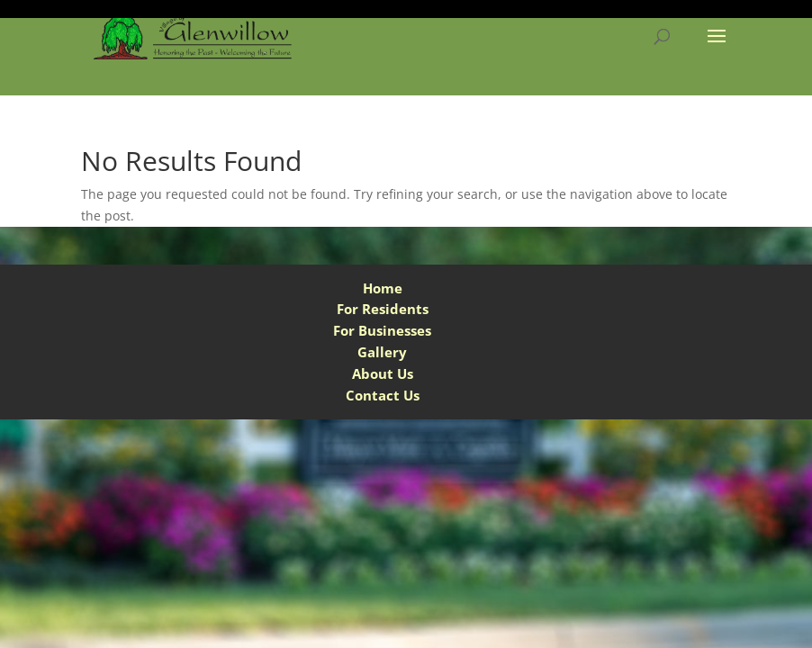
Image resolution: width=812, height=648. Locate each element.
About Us (383, 373)
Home (383, 288)
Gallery (382, 352)
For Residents (383, 309)
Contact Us (383, 395)
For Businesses (382, 330)
